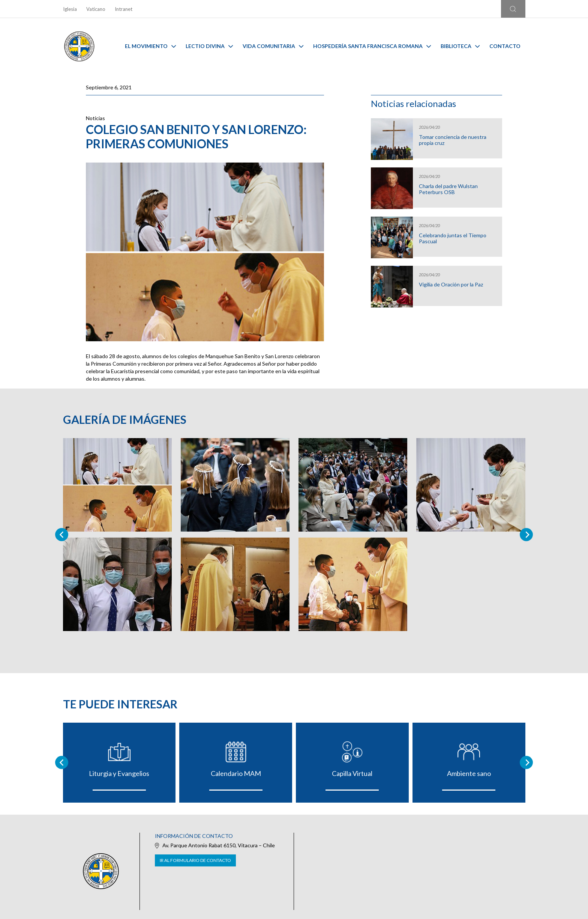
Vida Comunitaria (273, 46)
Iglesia (70, 9)
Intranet (124, 9)
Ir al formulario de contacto (195, 860)
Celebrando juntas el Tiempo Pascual (453, 238)
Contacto (505, 46)
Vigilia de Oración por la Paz (451, 285)
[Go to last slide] (62, 763)
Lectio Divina (209, 46)
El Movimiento (150, 46)
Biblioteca (460, 46)
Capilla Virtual (352, 773)
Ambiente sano (469, 773)
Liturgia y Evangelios (119, 773)
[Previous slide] (62, 534)
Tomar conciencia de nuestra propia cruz (453, 140)
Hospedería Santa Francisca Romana (372, 46)
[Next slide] (526, 534)
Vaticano (96, 9)
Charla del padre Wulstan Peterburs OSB (448, 189)
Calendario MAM (236, 773)
